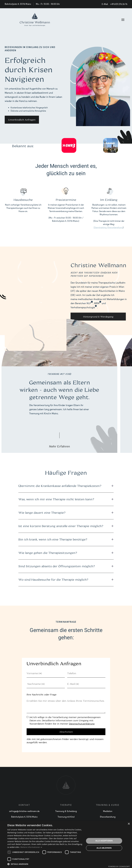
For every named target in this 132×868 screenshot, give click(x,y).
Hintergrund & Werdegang (98, 318)
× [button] (129, 824)
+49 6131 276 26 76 (119, 4)
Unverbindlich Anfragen (22, 120)
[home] (35, 20)
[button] (123, 19)
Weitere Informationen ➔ (31, 847)
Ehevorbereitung (115, 228)
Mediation (108, 811)
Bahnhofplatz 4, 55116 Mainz (24, 817)
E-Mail (105, 4)
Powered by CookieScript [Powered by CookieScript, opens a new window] (119, 866)
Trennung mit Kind (66, 817)
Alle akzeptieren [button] (104, 841)
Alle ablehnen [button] (104, 848)
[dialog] (66, 844)
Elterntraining (100, 228)
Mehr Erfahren (59, 446)
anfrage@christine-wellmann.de (24, 811)
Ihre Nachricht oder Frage (42, 694)
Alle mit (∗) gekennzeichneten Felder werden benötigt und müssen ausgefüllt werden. (65, 741)
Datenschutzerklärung (82, 724)
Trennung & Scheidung (66, 811)
